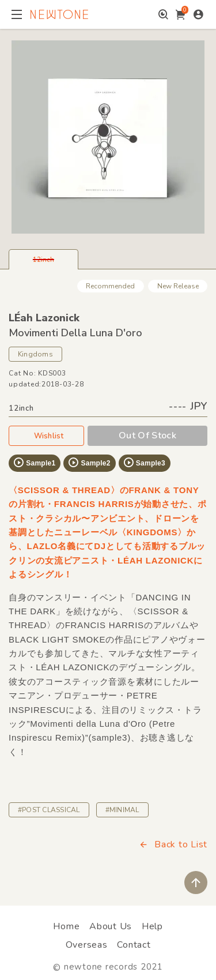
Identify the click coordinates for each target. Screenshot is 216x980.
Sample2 (89, 463)
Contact (134, 945)
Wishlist (47, 435)
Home (66, 926)
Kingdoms (35, 354)
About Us (111, 926)
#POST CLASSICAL (49, 810)
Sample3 (144, 463)
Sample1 (34, 463)
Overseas (87, 945)
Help (152, 926)
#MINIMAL (122, 810)
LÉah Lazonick (44, 318)
